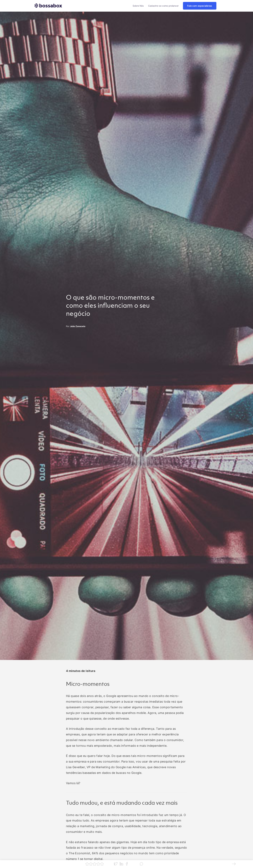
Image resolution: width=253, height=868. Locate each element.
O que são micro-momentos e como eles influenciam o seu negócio (110, 306)
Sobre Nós (138, 6)
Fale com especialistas (200, 6)
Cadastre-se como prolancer (163, 6)
